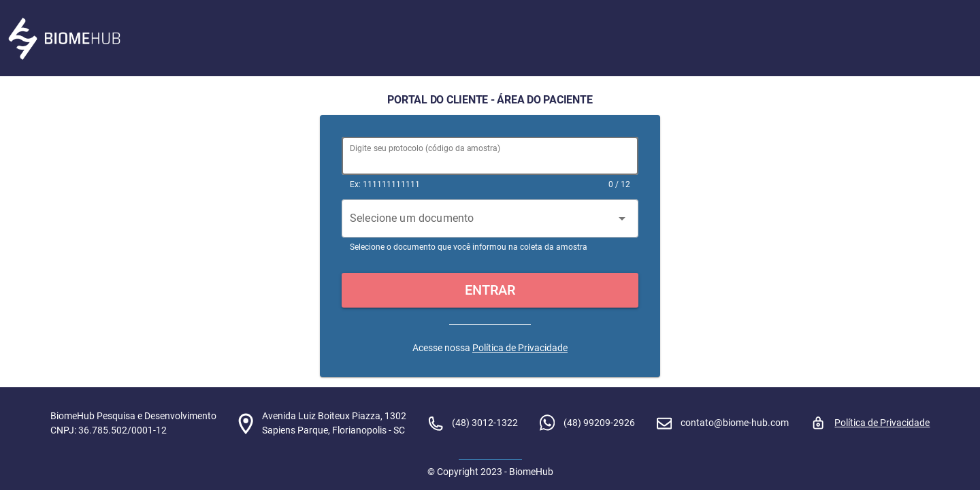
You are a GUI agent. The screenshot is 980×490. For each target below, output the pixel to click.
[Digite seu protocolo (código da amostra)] (490, 156)
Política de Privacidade (520, 348)
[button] (490, 290)
